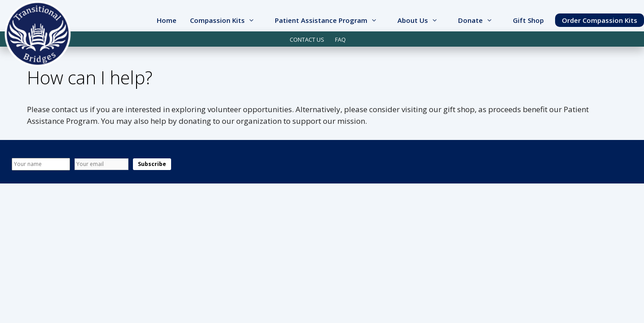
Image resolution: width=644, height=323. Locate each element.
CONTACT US (307, 39)
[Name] (41, 164)
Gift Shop (528, 20)
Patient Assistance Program (333, 20)
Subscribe (152, 164)
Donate (482, 20)
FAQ (340, 39)
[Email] (101, 164)
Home (167, 20)
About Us (424, 20)
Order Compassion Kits (600, 20)
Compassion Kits (229, 20)
